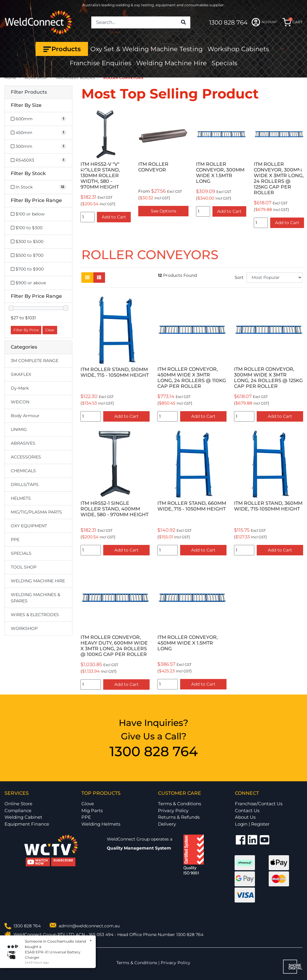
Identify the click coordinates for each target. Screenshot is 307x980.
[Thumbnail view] (87, 278)
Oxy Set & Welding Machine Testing (146, 49)
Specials (224, 63)
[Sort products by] (275, 278)
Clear (50, 330)
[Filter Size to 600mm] (38, 119)
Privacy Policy (173, 810)
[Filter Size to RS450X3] (38, 160)
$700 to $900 (27, 269)
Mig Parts (92, 810)
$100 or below (28, 214)
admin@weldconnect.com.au (89, 926)
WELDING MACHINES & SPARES (35, 598)
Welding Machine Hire (171, 63)
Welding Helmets (101, 824)
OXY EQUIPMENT (29, 526)
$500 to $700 (27, 255)
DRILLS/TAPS (25, 484)
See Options (164, 211)
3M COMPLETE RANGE (35, 361)
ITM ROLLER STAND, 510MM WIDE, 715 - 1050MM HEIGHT (115, 372)
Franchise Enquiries (101, 63)
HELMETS (21, 498)
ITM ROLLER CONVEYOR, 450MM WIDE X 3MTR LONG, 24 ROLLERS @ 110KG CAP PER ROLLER (192, 378)
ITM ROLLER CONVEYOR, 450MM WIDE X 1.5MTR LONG (188, 643)
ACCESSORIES (26, 457)
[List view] (99, 278)
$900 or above (28, 283)
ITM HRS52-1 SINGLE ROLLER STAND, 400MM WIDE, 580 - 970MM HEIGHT (114, 509)
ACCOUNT (264, 22)
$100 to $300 (27, 228)
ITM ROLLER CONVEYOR (153, 167)
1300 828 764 (228, 22)
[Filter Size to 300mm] (38, 146)
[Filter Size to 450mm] (38, 133)
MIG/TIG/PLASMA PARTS (36, 512)
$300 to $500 (27, 241)
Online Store (18, 804)
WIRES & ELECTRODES (35, 615)
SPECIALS (21, 553)
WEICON (20, 402)
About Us (245, 817)
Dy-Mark (20, 388)
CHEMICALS (23, 471)
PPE (15, 540)
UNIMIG (19, 429)
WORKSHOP (24, 628)
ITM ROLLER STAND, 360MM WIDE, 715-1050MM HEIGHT (268, 506)
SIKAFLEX (21, 374)
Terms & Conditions (180, 804)
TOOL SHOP (24, 567)
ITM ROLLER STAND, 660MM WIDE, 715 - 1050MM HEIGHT (192, 506)
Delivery (167, 824)
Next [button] (299, 170)
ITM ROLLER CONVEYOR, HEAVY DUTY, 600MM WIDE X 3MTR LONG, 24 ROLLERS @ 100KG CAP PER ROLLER (114, 646)
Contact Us (247, 810)
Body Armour (25, 416)
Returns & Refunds (179, 817)
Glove (88, 804)
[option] (106, 167)
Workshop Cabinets (238, 49)
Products (62, 49)
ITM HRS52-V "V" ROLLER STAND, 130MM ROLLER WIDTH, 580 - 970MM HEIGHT (100, 176)
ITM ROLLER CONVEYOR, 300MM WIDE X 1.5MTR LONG (220, 173)
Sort (239, 277)
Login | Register (252, 824)
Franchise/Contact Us (259, 804)
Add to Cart (114, 217)
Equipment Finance (27, 824)
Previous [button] (85, 170)
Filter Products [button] (29, 92)
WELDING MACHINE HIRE (38, 581)
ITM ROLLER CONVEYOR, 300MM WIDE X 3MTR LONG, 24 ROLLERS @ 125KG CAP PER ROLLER (279, 178)
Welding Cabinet (23, 817)
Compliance (18, 810)
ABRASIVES (23, 443)
